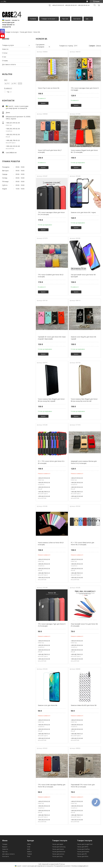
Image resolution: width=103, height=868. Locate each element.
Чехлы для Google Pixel (85, 844)
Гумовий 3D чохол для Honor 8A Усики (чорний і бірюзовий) (52, 338)
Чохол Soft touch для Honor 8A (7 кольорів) (50, 151)
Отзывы (5, 61)
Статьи (5, 53)
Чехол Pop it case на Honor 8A (49, 88)
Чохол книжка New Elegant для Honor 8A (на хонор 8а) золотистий (84, 400)
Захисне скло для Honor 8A (48, 705)
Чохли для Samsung (59, 847)
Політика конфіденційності (80, 866)
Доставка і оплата (8, 854)
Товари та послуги (48, 19)
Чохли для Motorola (59, 852)
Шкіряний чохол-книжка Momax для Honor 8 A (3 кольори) (84, 462)
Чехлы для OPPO (83, 847)
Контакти (77, 19)
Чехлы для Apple (58, 844)
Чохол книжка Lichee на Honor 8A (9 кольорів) (51, 544)
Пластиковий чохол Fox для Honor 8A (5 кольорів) (84, 625)
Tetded (29, 854)
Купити (43, 103)
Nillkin (29, 844)
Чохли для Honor (26, 32)
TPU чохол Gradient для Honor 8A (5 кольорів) (51, 276)
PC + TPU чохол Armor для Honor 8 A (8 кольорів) (51, 462)
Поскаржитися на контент (62, 866)
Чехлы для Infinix (83, 856)
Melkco (29, 852)
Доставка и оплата (9, 64)
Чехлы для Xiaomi (58, 849)
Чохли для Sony (57, 856)
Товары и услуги (8, 45)
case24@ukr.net (11, 153)
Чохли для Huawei (83, 852)
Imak (29, 847)
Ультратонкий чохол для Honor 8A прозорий (83, 276)
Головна (33, 19)
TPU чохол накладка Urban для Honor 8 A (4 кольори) (51, 213)
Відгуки (5, 847)
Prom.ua (62, 864)
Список (98, 46)
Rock (29, 856)
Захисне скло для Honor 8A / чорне (83, 212)
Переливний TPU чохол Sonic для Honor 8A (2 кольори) (83, 786)
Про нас (65, 19)
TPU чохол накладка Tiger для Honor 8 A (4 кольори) (52, 625)
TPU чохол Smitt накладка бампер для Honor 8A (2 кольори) (52, 786)
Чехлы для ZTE (82, 854)
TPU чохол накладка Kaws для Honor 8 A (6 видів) (85, 89)
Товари (5, 844)
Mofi (29, 849)
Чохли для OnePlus (83, 849)
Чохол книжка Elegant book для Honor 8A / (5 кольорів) (84, 151)
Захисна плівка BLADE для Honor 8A (84, 705)
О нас (4, 57)
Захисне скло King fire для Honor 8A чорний (83, 338)
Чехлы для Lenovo (58, 854)
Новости (5, 49)
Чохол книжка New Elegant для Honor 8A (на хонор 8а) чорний (51, 400)
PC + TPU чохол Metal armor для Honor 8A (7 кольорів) (82, 544)
